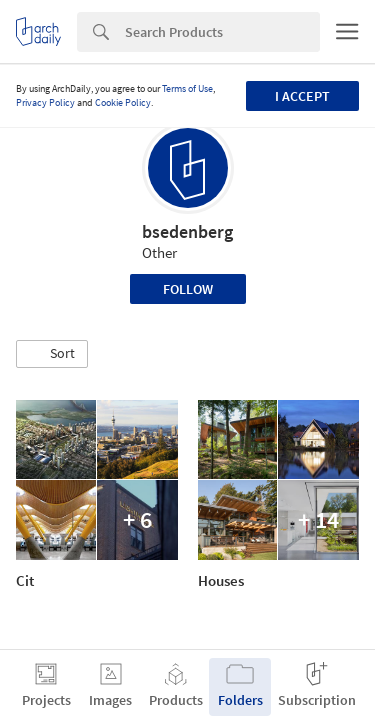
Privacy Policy (45, 102)
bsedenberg (187, 231)
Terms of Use (187, 88)
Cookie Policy (123, 102)
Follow (188, 289)
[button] (52, 354)
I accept (302, 96)
